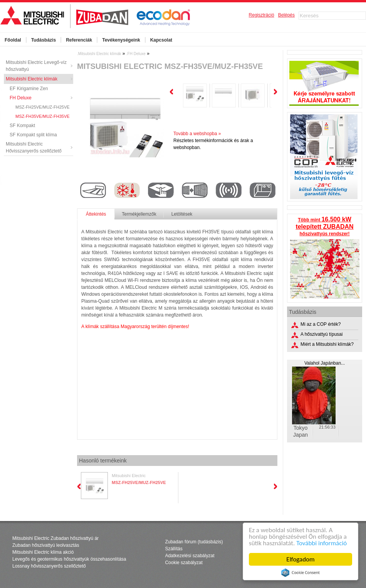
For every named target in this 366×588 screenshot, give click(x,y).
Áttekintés (96, 214)
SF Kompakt (22, 126)
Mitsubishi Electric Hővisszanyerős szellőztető (34, 147)
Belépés (286, 15)
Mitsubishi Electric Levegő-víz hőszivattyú (36, 66)
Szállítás (174, 549)
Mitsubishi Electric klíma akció (43, 552)
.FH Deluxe (136, 54)
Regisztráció (262, 15)
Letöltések (182, 214)
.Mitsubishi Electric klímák (99, 54)
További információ (322, 543)
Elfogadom (301, 559)
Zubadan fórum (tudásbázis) (194, 542)
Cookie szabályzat (184, 563)
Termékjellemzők (139, 214)
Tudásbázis (44, 40)
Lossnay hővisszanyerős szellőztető (49, 566)
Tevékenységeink (121, 40)
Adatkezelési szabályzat (190, 556)
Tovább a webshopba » (197, 134)
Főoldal (13, 40)
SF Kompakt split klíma (33, 135)
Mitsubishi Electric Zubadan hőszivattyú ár (55, 538)
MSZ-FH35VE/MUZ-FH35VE (43, 116)
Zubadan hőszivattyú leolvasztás (46, 545)
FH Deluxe (21, 98)
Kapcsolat (161, 40)
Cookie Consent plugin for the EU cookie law (301, 573)
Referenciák (79, 40)
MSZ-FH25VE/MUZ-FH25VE (43, 107)
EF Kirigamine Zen (29, 89)
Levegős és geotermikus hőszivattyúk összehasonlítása (69, 559)
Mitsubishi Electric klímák (32, 79)
